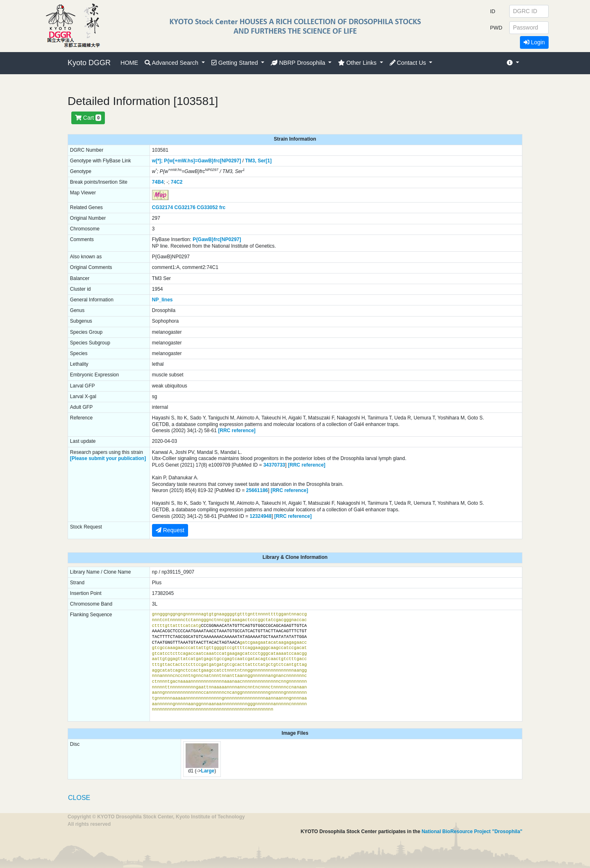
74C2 (177, 182)
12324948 (260, 516)
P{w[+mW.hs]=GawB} (189, 161)
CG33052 (207, 207)
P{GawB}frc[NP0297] (217, 239)
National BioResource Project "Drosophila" (472, 832)
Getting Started (236, 63)
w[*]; (157, 161)
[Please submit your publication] (108, 458)
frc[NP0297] (228, 161)
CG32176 (185, 207)
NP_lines (162, 300)
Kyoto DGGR (89, 63)
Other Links (358, 63)
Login (534, 42)
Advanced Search (172, 63)
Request (170, 530)
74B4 (158, 182)
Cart (88, 118)
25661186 (257, 490)
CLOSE (79, 798)
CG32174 (162, 207)
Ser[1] (265, 161)
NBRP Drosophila (299, 63)
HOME (129, 63)
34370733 (274, 465)
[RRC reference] (237, 431)
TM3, (251, 161)
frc (222, 207)
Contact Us (409, 63)
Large (208, 771)
